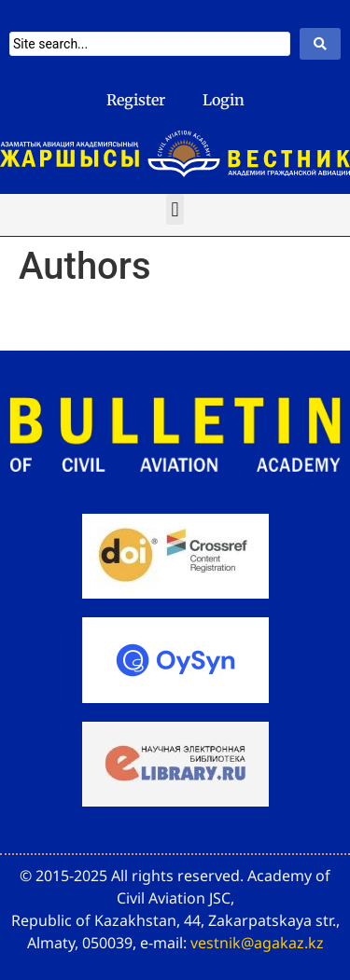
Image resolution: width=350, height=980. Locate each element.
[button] (175, 209)
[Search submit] (320, 44)
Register (136, 100)
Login (224, 100)
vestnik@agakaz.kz (257, 943)
